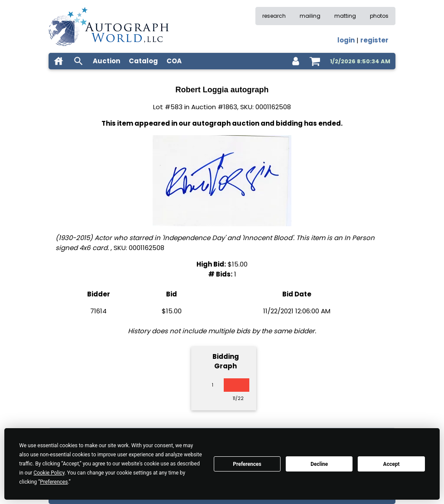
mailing (310, 16)
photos (379, 16)
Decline (319, 464)
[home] (59, 61)
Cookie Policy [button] (49, 473)
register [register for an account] (374, 40)
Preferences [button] (54, 482)
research (274, 16)
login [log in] (346, 40)
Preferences (247, 464)
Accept (392, 464)
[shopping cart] (315, 61)
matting (345, 16)
